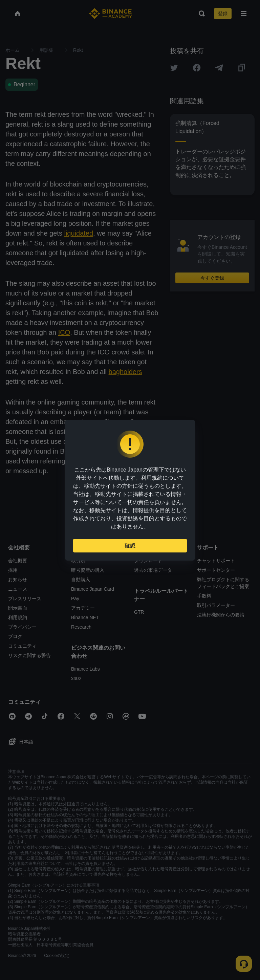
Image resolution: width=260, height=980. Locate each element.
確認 (130, 546)
